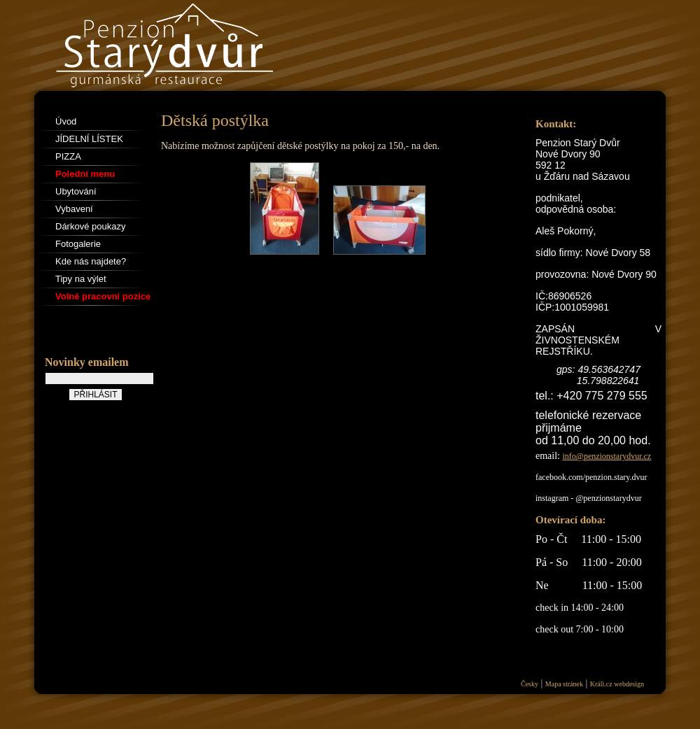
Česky (530, 684)
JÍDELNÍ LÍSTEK (89, 139)
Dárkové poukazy (90, 226)
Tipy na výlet (81, 279)
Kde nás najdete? (91, 261)
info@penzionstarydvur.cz (607, 456)
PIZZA (68, 156)
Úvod (66, 121)
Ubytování (76, 191)
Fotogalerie (78, 244)
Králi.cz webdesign (617, 684)
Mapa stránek (564, 684)
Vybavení (74, 209)
